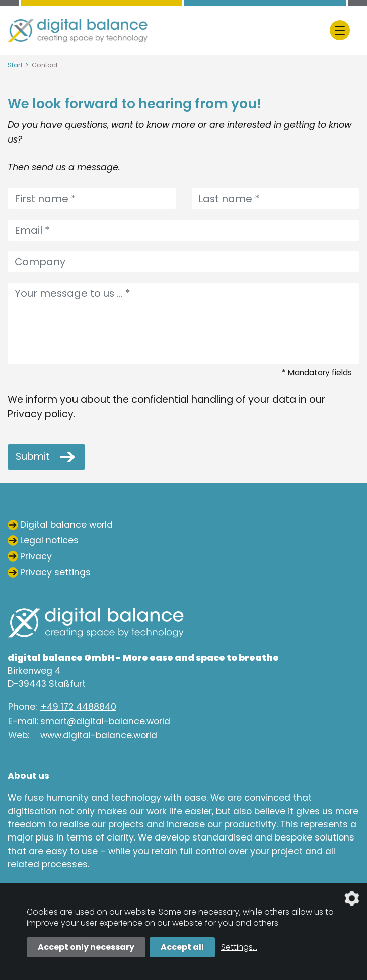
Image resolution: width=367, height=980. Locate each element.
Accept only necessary (86, 947)
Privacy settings (55, 572)
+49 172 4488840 (78, 707)
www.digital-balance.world (99, 735)
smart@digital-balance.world (105, 721)
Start (15, 65)
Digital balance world (66, 525)
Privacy (36, 556)
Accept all (182, 947)
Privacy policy (41, 414)
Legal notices (49, 540)
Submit (33, 457)
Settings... (239, 947)
